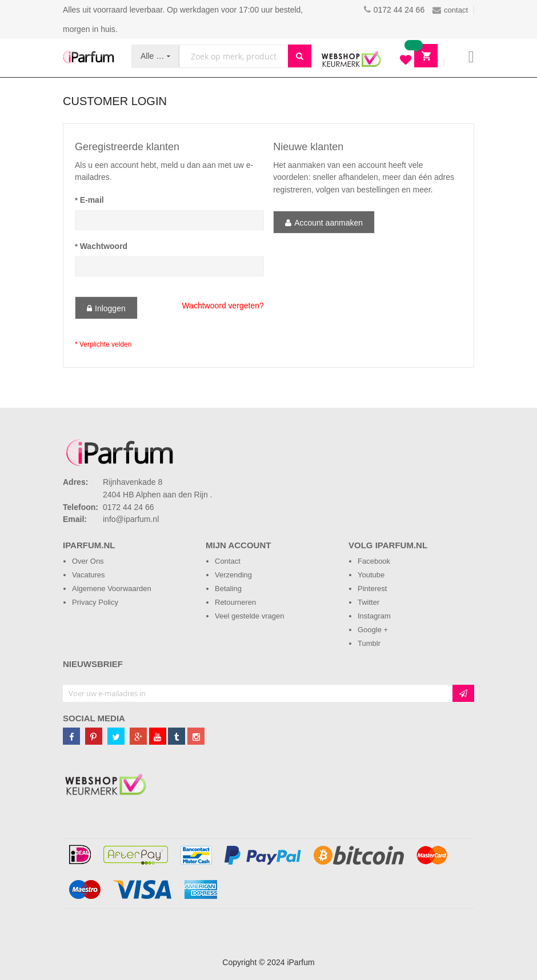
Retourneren (235, 602)
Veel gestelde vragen (249, 616)
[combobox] (234, 56)
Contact (228, 561)
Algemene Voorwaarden (112, 589)
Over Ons (88, 561)
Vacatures (89, 575)
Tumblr (369, 643)
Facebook (374, 561)
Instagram (374, 616)
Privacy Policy (95, 602)
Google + (373, 630)
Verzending (233, 575)
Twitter (368, 602)
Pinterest (372, 589)
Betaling (228, 589)
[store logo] (89, 57)
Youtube (371, 575)
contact (450, 10)
